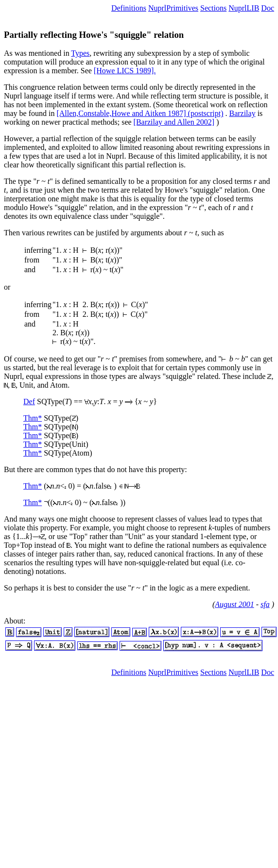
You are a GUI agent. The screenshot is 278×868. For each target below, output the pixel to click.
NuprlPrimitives (173, 8)
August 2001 (234, 604)
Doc (268, 8)
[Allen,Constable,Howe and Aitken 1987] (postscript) (140, 113)
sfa (265, 604)
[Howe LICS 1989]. (125, 71)
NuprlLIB (244, 8)
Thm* (33, 418)
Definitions (129, 8)
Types (80, 53)
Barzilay (242, 113)
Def (29, 401)
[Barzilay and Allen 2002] (174, 122)
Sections (213, 8)
